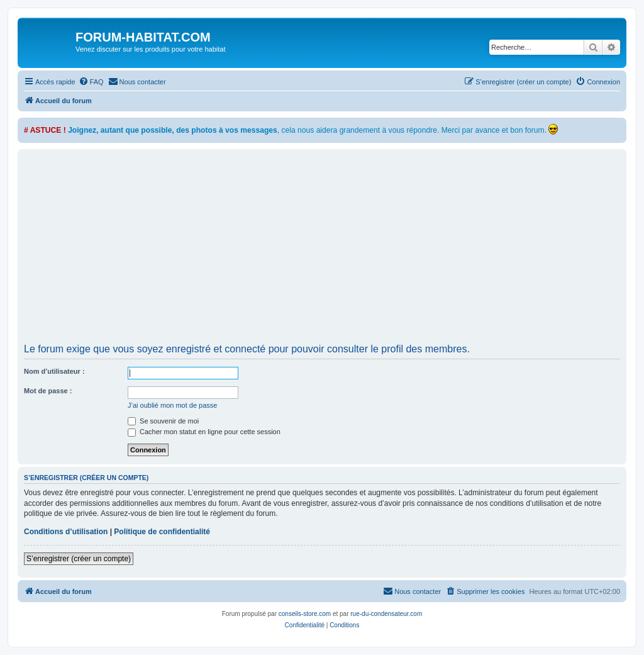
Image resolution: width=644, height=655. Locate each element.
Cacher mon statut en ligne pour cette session (204, 432)
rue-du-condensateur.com (386, 614)
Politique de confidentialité (162, 532)
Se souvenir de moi (163, 421)
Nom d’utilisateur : (54, 371)
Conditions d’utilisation (66, 532)
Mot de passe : (48, 391)
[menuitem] (91, 82)
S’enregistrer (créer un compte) (79, 559)
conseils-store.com (305, 614)
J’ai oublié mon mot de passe (172, 405)
